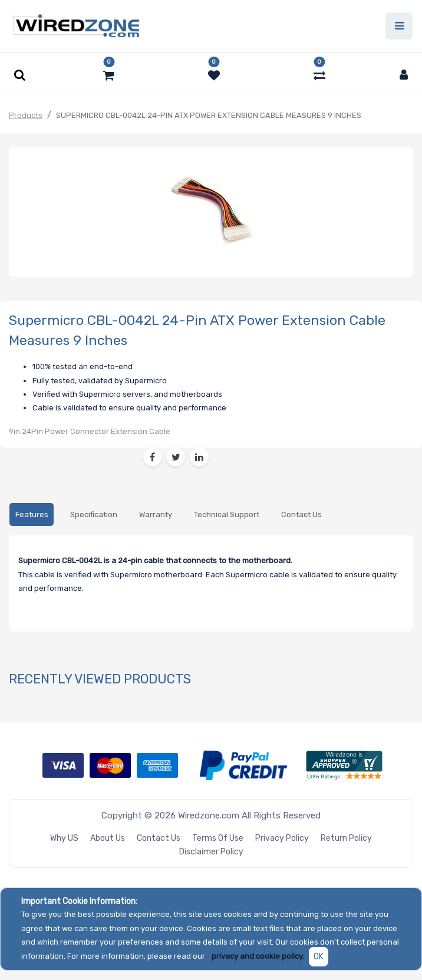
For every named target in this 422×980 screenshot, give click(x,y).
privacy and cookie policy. (258, 956)
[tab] (32, 515)
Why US (64, 838)
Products (26, 115)
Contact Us (159, 838)
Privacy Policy (282, 838)
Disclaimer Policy (211, 852)
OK (319, 957)
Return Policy (346, 838)
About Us (108, 838)
